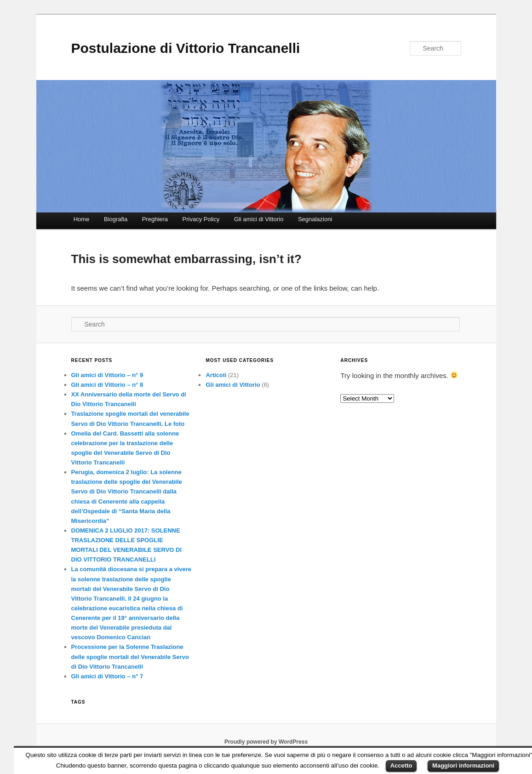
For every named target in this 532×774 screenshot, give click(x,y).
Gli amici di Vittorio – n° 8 (107, 385)
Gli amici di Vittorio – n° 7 (107, 676)
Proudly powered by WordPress (266, 742)
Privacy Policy (201, 219)
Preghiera (155, 219)
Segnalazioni (315, 219)
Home (82, 219)
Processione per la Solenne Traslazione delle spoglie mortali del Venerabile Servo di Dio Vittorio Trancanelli (130, 656)
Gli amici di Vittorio (259, 219)
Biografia (116, 219)
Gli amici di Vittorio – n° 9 (107, 375)
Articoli (216, 375)
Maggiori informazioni (463, 765)
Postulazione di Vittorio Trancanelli (186, 48)
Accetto (401, 765)
